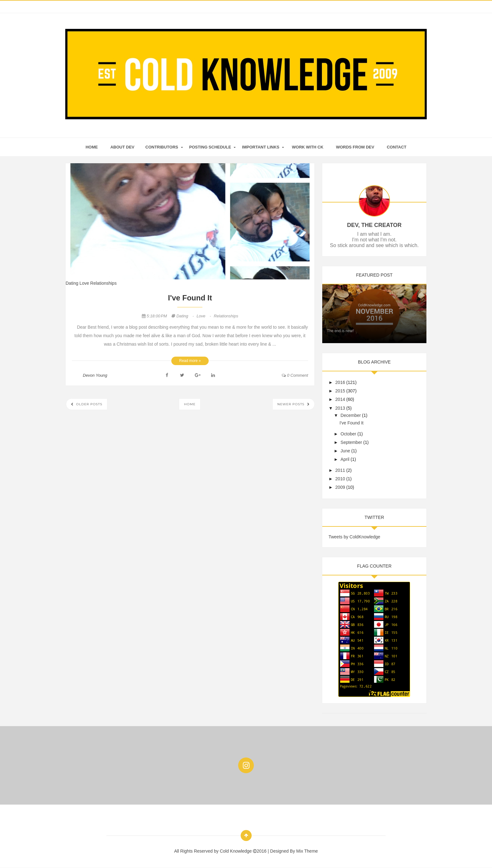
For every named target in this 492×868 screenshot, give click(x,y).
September (351, 442)
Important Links (261, 147)
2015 (340, 391)
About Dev (123, 147)
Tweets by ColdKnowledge (354, 537)
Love (85, 283)
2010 (340, 479)
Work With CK (307, 147)
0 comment (295, 375)
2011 (340, 470)
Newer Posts (291, 404)
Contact (397, 147)
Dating (72, 283)
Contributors (162, 147)
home (92, 147)
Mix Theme (307, 851)
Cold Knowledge (236, 851)
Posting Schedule (210, 147)
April (345, 459)
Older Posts (89, 404)
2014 (340, 399)
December (351, 415)
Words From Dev (355, 147)
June (345, 451)
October (348, 434)
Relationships (104, 283)
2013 (340, 408)
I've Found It (190, 298)
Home (190, 404)
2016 (340, 382)
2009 (340, 487)
